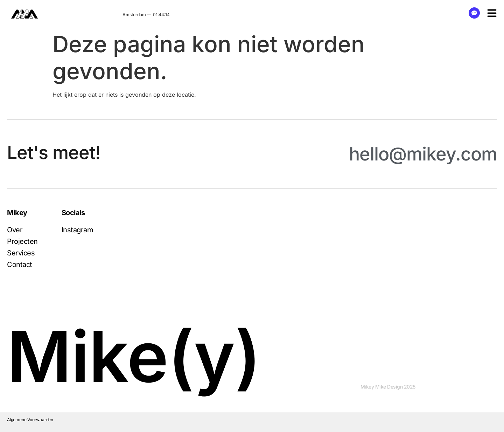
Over (15, 230)
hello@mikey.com (423, 154)
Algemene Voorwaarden (30, 420)
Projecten (22, 241)
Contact (20, 265)
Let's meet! (54, 153)
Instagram (78, 230)
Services (21, 253)
